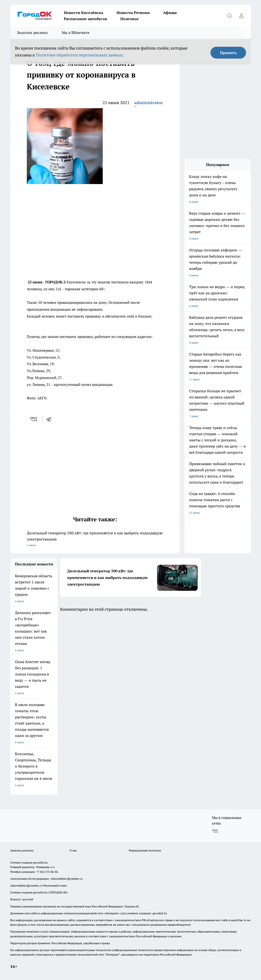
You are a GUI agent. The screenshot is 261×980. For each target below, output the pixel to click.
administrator (149, 103)
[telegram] (50, 419)
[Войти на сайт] (241, 16)
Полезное (130, 19)
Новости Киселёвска (84, 13)
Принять (228, 53)
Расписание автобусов (85, 19)
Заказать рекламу (33, 33)
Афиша (170, 13)
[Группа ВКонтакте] (215, 831)
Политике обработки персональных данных (79, 55)
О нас (73, 850)
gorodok (39, 862)
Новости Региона (133, 13)
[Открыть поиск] (229, 16)
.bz (46, 862)
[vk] (34, 419)
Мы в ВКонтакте (76, 33)
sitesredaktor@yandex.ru (67, 879)
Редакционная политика (145, 850)
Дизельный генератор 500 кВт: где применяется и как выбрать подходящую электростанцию (95, 539)
